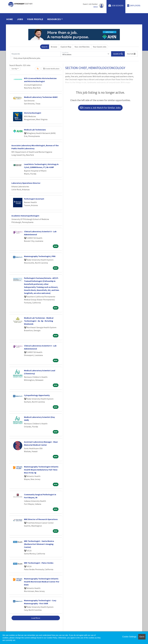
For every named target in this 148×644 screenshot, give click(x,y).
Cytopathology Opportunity (37, 395)
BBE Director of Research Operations (41, 519)
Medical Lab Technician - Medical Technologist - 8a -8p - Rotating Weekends (39, 321)
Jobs (20, 19)
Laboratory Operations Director (26, 183)
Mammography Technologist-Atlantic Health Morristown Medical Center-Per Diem (42, 582)
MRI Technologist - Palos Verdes (39, 563)
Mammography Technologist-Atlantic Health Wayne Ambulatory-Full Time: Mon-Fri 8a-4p (41, 470)
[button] (131, 54)
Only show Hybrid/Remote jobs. (27, 58)
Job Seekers (116, 6)
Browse (54, 47)
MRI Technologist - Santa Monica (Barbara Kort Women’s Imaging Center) (39, 544)
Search (45, 47)
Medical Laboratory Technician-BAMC (41, 97)
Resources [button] (54, 19)
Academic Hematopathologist (25, 216)
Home (10, 19)
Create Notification (51, 69)
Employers (134, 6)
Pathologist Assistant (34, 199)
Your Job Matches (82, 47)
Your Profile (35, 19)
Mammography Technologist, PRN (40, 256)
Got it (142, 637)
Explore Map (66, 47)
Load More (36, 618)
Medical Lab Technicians (35, 130)
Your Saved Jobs (100, 47)
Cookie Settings (129, 637)
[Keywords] (36, 54)
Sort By (14, 69)
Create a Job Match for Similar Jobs (100, 108)
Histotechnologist (33, 113)
